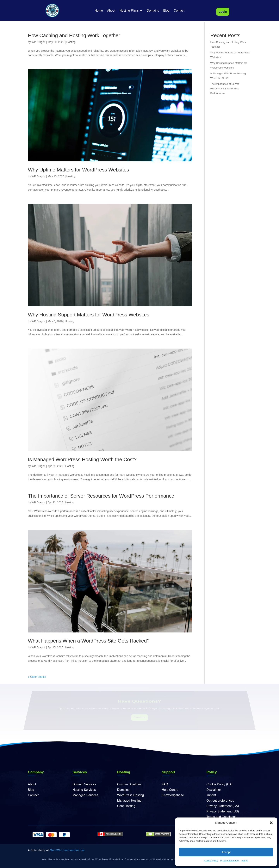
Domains (153, 11)
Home (99, 11)
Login (223, 12)
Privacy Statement (229, 861)
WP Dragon (39, 42)
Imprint (245, 861)
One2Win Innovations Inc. (68, 850)
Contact (179, 11)
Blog (166, 11)
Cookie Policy (211, 861)
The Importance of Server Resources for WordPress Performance (101, 496)
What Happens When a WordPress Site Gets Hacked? (89, 641)
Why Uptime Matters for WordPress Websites (78, 170)
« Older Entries (37, 677)
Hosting (71, 42)
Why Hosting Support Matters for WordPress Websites (89, 315)
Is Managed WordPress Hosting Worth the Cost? (82, 459)
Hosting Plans (129, 11)
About (111, 11)
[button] (271, 823)
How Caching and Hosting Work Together (74, 35)
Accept (226, 852)
